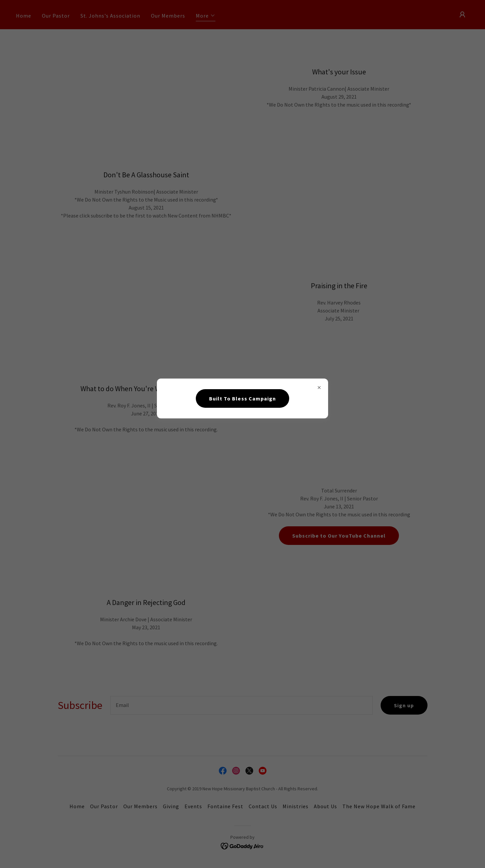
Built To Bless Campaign (242, 398)
